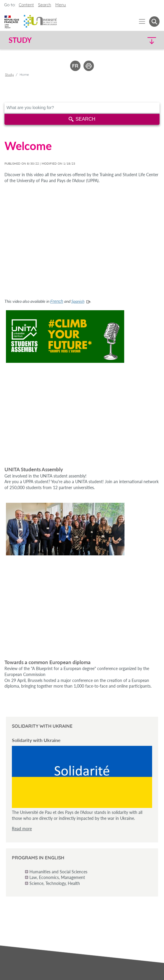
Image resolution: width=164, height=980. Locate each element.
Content (26, 5)
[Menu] (142, 22)
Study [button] (20, 40)
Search (82, 119)
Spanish (78, 301)
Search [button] (45, 5)
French (57, 301)
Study (9, 75)
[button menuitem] (154, 22)
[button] (142, 40)
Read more (22, 829)
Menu (61, 5)
